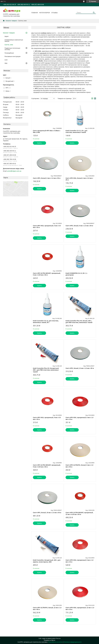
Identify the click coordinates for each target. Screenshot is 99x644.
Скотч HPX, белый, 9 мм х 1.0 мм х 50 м (79, 226)
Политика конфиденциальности (72, 642)
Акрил (7, 36)
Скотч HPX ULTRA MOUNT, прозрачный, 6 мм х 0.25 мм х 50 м (47, 274)
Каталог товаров (11, 21)
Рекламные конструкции (12, 56)
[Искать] (94, 13)
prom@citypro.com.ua (14, 171)
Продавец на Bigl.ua (49, 640)
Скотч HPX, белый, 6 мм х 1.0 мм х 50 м (47, 178)
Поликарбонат (9, 53)
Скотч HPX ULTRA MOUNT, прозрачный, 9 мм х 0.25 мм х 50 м (47, 466)
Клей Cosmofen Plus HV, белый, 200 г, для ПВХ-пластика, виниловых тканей (79, 322)
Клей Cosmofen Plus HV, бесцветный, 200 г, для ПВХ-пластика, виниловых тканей (46, 370)
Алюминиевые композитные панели (14, 41)
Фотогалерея (45, 13)
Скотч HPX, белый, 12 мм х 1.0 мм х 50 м (80, 368)
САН (6, 60)
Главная (35, 13)
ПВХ (6, 63)
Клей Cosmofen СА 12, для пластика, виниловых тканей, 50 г (46, 322)
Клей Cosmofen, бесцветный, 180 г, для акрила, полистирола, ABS (47, 561)
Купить (39, 143)
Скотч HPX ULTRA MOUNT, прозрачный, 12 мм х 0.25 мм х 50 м (79, 513)
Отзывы (54, 13)
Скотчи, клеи (9, 45)
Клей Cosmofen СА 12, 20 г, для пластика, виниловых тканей (76, 132)
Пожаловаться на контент (55, 642)
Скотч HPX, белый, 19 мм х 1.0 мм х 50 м (47, 513)
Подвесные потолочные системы (12, 49)
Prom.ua (58, 638)
